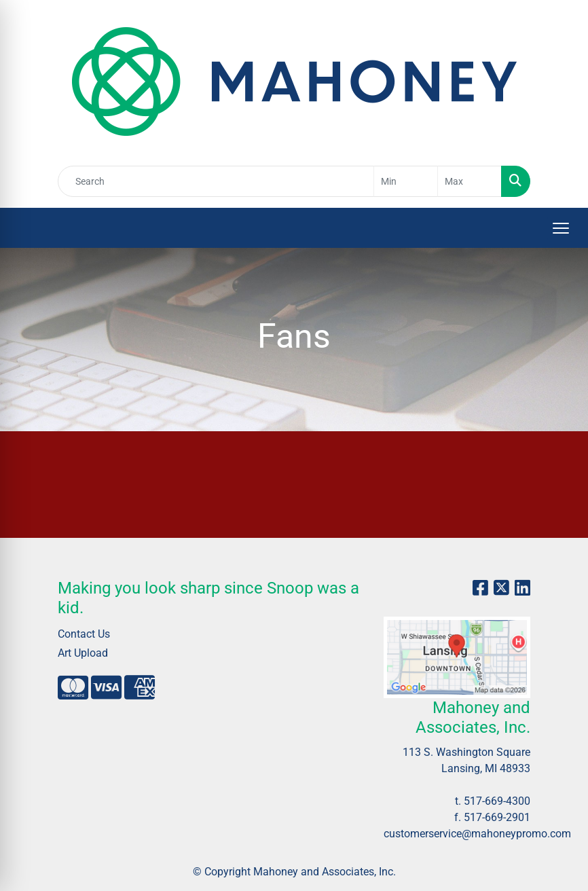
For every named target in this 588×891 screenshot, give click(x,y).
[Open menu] (561, 228)
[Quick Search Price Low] (406, 181)
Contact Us (84, 634)
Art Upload (83, 653)
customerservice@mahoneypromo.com (477, 834)
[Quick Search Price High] (470, 181)
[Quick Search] (216, 181)
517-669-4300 (497, 801)
